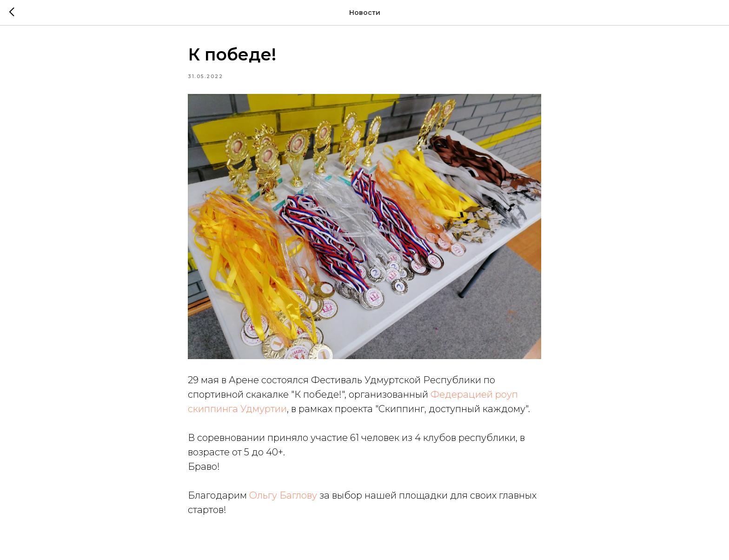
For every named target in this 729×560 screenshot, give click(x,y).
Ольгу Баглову (283, 495)
